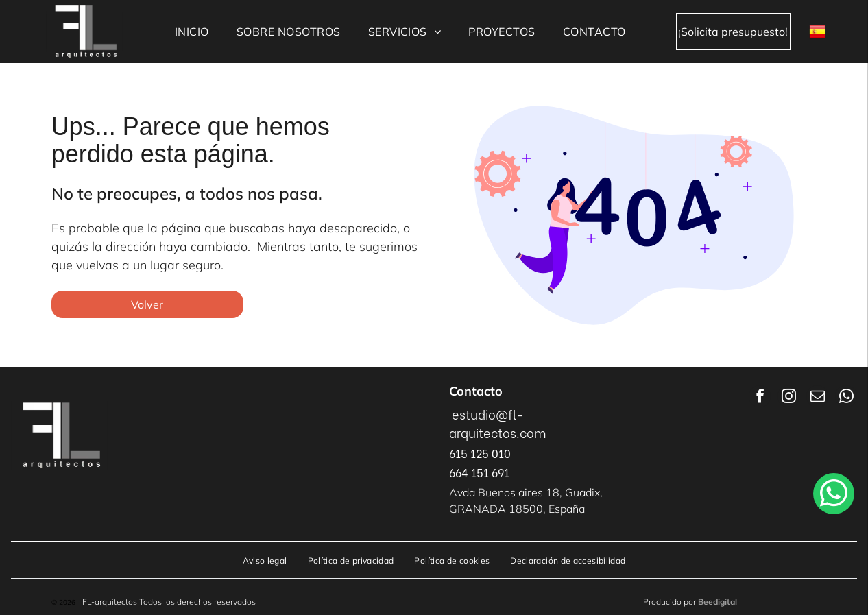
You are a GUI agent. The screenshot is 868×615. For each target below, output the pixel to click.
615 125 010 (480, 453)
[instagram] (788, 398)
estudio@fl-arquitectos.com (497, 423)
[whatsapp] (846, 398)
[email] (817, 398)
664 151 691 (479, 472)
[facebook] (760, 398)
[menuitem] (192, 32)
